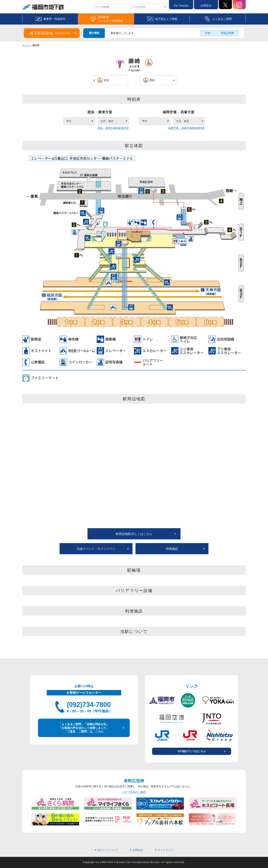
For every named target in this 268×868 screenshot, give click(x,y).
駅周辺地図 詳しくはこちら (134, 534)
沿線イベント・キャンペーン (96, 549)
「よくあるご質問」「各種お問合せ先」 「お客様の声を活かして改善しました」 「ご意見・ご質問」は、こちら (84, 728)
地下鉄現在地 (50, 33)
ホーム (26, 45)
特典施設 (172, 549)
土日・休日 (107, 121)
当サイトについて (106, 850)
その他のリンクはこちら (192, 751)
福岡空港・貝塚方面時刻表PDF (186, 128)
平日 (69, 121)
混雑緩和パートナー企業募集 (110, 19)
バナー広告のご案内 (134, 792)
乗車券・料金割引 (55, 19)
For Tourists (181, 5)
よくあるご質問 (222, 19)
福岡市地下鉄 (43, 7)
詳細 (208, 33)
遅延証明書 (227, 33)
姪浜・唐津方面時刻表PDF (113, 128)
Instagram (239, 5)
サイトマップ (164, 850)
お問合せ (206, 5)
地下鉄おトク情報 (166, 19)
